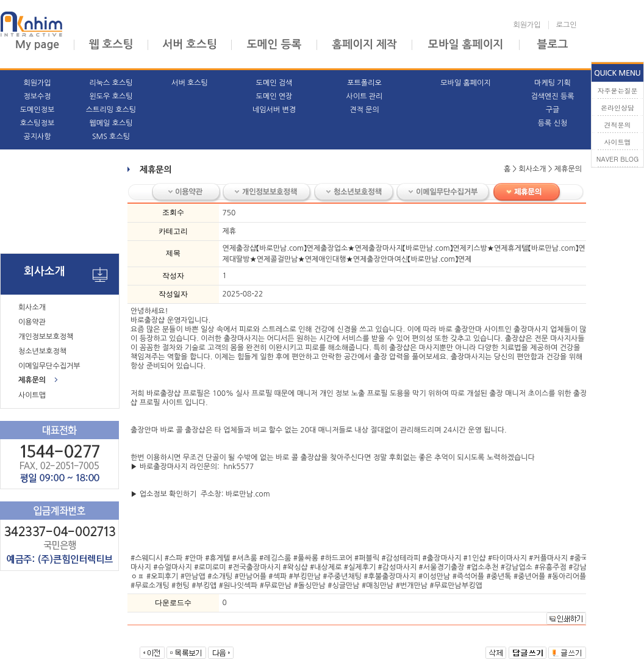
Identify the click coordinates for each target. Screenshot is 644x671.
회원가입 (527, 25)
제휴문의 (32, 380)
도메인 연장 (274, 96)
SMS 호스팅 (111, 137)
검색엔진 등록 (552, 96)
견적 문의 (364, 110)
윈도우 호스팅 (111, 96)
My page (37, 45)
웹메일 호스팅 (111, 123)
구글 (553, 110)
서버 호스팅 (190, 45)
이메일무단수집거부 (49, 366)
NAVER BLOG (618, 159)
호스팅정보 (37, 123)
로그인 (567, 25)
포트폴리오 (364, 83)
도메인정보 (37, 110)
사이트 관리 (365, 96)
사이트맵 (32, 395)
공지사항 (37, 137)
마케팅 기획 (553, 83)
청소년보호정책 (42, 351)
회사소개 (32, 307)
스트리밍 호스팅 (111, 110)
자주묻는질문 (618, 91)
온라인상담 (617, 108)
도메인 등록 (274, 45)
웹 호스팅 (111, 45)
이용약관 (32, 322)
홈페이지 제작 (364, 45)
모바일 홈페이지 (466, 45)
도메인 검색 (274, 83)
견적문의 (618, 125)
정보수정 (37, 96)
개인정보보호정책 (46, 337)
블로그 (553, 45)
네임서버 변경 (274, 110)
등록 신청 (553, 123)
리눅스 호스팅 (111, 83)
